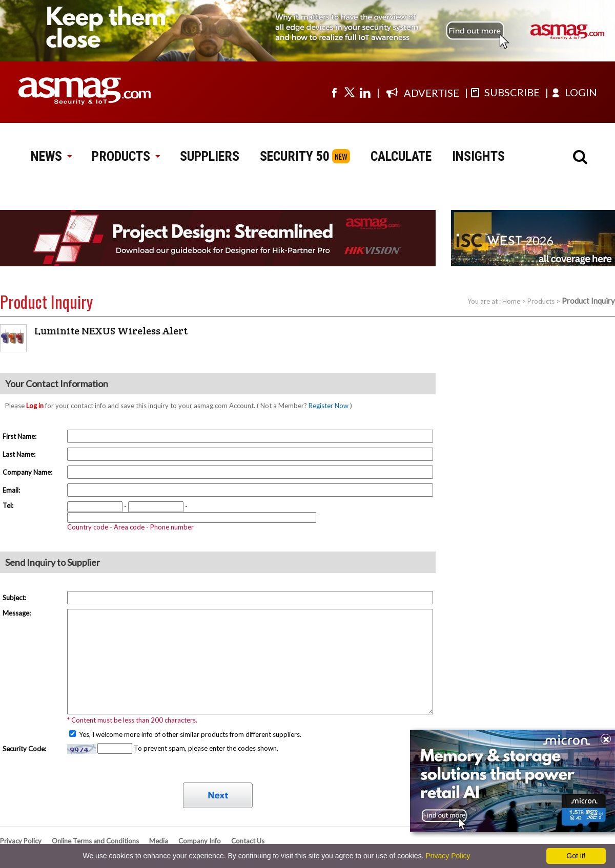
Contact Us (248, 841)
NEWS (51, 156)
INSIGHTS (478, 156)
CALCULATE (401, 156)
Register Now (329, 406)
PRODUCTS (126, 156)
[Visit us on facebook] (334, 92)
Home (511, 301)
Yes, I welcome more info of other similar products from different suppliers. (189, 734)
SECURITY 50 (295, 156)
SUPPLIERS (210, 156)
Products (541, 301)
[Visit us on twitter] (350, 92)
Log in (35, 406)
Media (159, 841)
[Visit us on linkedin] (365, 92)
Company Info (200, 841)
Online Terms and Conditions (95, 841)
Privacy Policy (21, 841)
